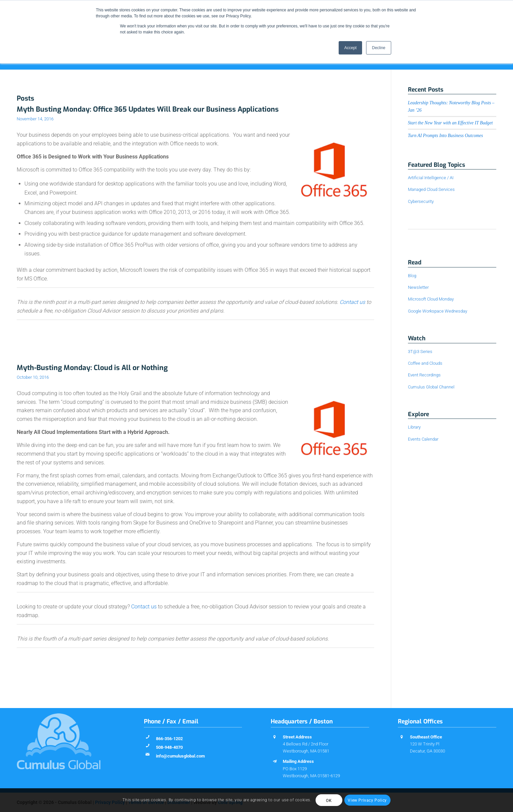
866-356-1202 (169, 739)
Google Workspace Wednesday (438, 311)
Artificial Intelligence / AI (431, 178)
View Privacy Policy (367, 800)
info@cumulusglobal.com (180, 756)
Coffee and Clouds (425, 363)
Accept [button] (351, 48)
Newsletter (418, 287)
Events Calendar (423, 439)
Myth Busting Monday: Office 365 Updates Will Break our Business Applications (148, 109)
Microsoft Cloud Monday (431, 299)
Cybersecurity (421, 201)
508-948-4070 (169, 747)
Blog (412, 276)
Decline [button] (378, 48)
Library (414, 427)
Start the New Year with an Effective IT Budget (450, 123)
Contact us (352, 302)
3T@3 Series (420, 352)
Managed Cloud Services (431, 189)
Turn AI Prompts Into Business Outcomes (446, 136)
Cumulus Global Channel (431, 387)
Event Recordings (424, 375)
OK (329, 801)
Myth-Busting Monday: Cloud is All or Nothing (92, 368)
